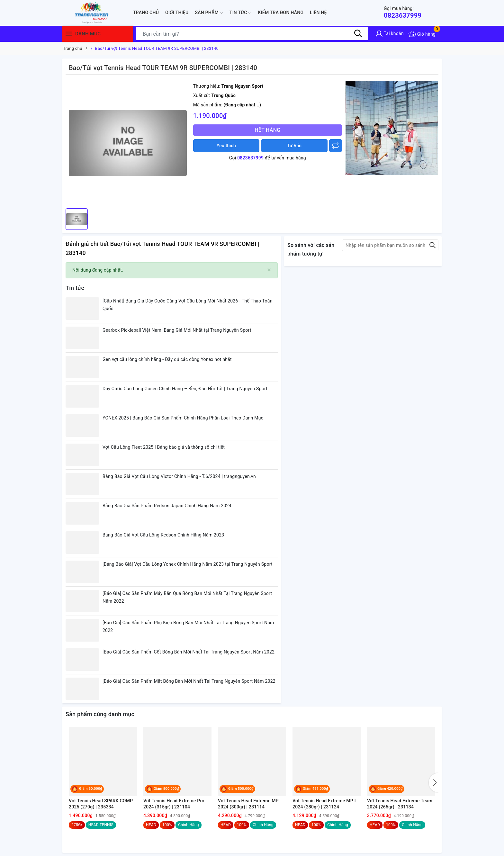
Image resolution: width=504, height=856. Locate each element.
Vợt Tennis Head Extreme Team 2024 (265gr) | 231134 (400, 804)
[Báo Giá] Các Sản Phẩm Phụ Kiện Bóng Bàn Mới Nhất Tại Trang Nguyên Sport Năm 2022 (188, 626)
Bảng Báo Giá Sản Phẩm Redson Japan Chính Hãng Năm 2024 (167, 506)
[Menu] (69, 34)
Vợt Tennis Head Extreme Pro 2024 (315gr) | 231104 (174, 804)
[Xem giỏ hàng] (422, 34)
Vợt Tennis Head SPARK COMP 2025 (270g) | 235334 (101, 804)
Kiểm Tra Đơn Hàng (281, 13)
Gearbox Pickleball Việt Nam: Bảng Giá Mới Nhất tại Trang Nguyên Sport (177, 330)
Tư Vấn (294, 146)
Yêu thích (226, 146)
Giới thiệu (177, 13)
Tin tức (241, 13)
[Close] (269, 270)
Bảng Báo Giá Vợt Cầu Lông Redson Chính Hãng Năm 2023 (163, 535)
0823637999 (403, 12)
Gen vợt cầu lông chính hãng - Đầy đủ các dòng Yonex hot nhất (167, 359)
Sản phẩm (209, 13)
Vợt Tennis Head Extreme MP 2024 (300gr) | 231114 (248, 804)
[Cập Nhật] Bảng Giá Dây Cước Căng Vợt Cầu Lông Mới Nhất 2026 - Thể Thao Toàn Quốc (188, 305)
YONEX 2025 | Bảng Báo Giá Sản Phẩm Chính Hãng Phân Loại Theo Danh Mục (183, 418)
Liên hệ (318, 13)
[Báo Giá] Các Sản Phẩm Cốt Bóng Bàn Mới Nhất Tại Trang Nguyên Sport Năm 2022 (189, 652)
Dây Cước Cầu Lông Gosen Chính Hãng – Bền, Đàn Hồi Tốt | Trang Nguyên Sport (185, 389)
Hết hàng (267, 130)
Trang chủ (146, 13)
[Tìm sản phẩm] (252, 34)
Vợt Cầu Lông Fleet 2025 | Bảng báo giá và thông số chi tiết (164, 447)
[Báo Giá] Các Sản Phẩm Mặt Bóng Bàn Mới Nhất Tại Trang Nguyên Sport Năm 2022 (189, 681)
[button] (434, 783)
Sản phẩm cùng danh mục (100, 714)
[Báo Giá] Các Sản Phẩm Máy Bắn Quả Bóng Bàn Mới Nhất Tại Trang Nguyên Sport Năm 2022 (187, 597)
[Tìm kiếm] (358, 34)
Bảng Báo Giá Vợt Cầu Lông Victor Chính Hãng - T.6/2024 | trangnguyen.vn (179, 476)
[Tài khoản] (390, 34)
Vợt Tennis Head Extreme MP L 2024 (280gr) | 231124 (325, 804)
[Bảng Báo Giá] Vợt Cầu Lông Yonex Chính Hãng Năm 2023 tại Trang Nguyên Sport (188, 564)
